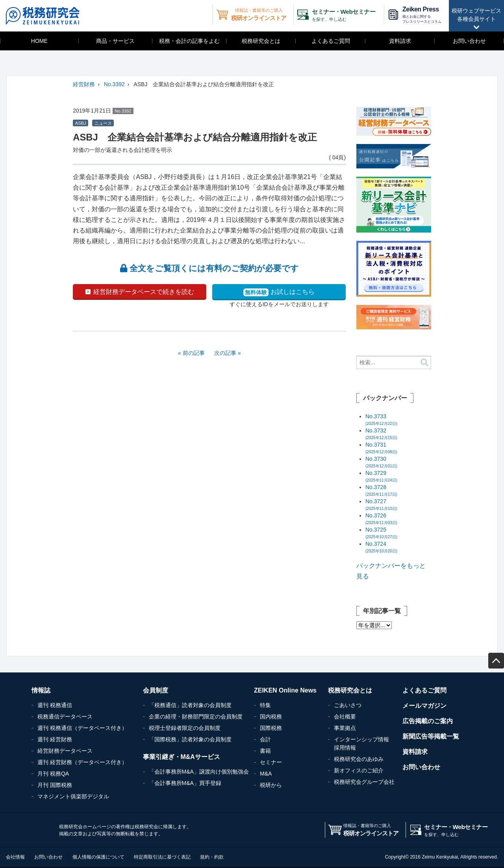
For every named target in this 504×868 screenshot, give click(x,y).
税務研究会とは (261, 41)
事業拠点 (345, 728)
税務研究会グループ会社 (364, 782)
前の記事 (194, 353)
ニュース (103, 123)
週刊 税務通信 (55, 705)
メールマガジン (424, 706)
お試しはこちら (279, 292)
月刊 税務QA (53, 774)
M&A (266, 774)
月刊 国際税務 (55, 785)
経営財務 (84, 84)
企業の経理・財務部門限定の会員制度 (196, 717)
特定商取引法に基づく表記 (162, 857)
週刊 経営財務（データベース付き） (82, 762)
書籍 (265, 751)
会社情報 (15, 857)
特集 (265, 705)
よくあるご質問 (331, 41)
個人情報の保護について (98, 857)
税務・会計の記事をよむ (189, 41)
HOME (39, 41)
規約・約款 (212, 857)
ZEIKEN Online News (285, 690)
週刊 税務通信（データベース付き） (82, 728)
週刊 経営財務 (55, 739)
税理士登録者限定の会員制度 (185, 728)
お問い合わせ (469, 41)
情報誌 (41, 690)
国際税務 (271, 728)
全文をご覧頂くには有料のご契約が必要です (209, 268)
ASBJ (81, 123)
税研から (271, 785)
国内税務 (271, 717)
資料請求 (400, 41)
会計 (265, 739)
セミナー (271, 762)
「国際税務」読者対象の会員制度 (190, 739)
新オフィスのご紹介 (359, 770)
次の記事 (225, 353)
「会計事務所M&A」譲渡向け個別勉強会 (199, 772)
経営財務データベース (65, 751)
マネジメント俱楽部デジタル (73, 796)
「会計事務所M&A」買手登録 (185, 783)
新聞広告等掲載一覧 (431, 736)
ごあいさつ (348, 705)
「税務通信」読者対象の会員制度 (190, 705)
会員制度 (156, 690)
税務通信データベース (65, 717)
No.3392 (114, 84)
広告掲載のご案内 (428, 721)
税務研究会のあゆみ (359, 759)
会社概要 (345, 717)
